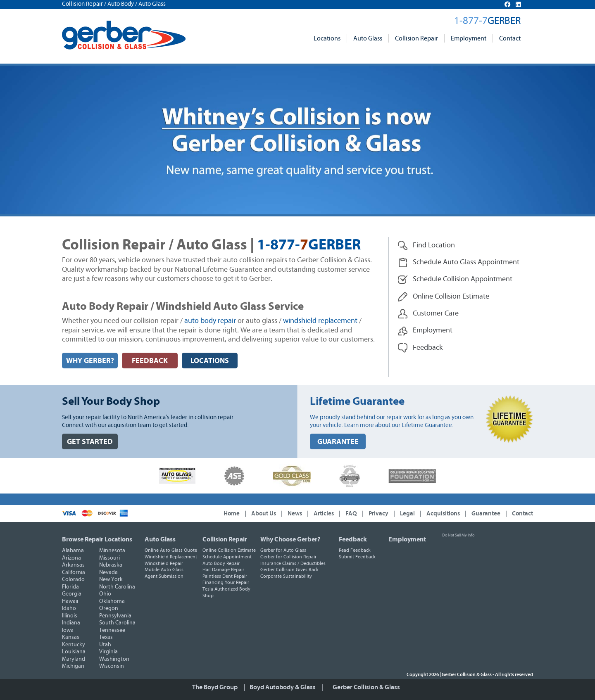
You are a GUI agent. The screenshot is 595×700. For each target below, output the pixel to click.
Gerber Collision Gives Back (289, 569)
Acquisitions (443, 514)
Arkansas (73, 565)
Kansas (71, 637)
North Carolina (117, 587)
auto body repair (210, 321)
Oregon (109, 608)
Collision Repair (416, 38)
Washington (114, 659)
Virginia (108, 652)
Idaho (69, 608)
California (74, 572)
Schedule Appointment (227, 557)
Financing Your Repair (226, 582)
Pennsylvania (115, 616)
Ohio (105, 594)
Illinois (70, 616)
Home (232, 514)
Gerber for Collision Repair (288, 557)
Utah (105, 645)
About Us (264, 514)
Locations (327, 38)
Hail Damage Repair (223, 569)
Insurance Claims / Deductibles (293, 563)
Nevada (108, 572)
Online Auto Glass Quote (171, 550)
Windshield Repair (164, 563)
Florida (70, 587)
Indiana (71, 623)
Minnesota (112, 551)
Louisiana (74, 652)
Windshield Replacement (171, 557)
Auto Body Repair (221, 563)
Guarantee (486, 514)
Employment (469, 38)
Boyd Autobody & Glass (283, 687)
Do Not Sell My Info (458, 535)
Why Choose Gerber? (290, 539)
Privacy (378, 514)
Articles (324, 514)
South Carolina (117, 623)
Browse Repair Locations (97, 539)
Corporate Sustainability (286, 576)
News (295, 514)
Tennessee (112, 630)
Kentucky (74, 645)
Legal (407, 514)
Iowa (68, 630)
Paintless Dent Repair (225, 576)
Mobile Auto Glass (164, 569)
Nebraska (111, 565)
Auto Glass (368, 38)
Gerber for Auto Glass (283, 550)
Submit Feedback (357, 557)
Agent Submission (164, 576)
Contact (510, 38)
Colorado (73, 579)
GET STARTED (90, 442)
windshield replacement (320, 321)
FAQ (351, 514)
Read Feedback (355, 550)
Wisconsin (112, 666)
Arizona (71, 558)
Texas (106, 637)
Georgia (72, 594)
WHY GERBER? (90, 361)
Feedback (353, 539)
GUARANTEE (338, 442)
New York (111, 579)
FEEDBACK (150, 361)
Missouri (109, 558)
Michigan (73, 666)
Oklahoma (112, 601)
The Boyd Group (215, 687)
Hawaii (70, 601)
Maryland (74, 659)
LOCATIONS (210, 361)
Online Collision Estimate (229, 550)
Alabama (73, 551)
